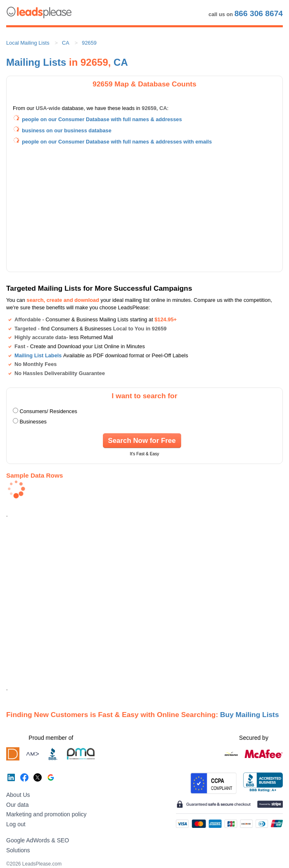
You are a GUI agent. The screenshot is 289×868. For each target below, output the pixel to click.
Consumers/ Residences (49, 411)
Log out (16, 824)
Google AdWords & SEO (38, 840)
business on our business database (67, 130)
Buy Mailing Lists (250, 715)
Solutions (18, 850)
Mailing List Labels (38, 355)
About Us (18, 795)
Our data (17, 805)
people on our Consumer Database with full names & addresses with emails (117, 142)
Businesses (33, 422)
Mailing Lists (36, 62)
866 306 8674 (259, 13)
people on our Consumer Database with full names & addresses (102, 119)
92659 (89, 43)
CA (66, 43)
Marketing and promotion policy (46, 814)
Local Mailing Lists (28, 43)
